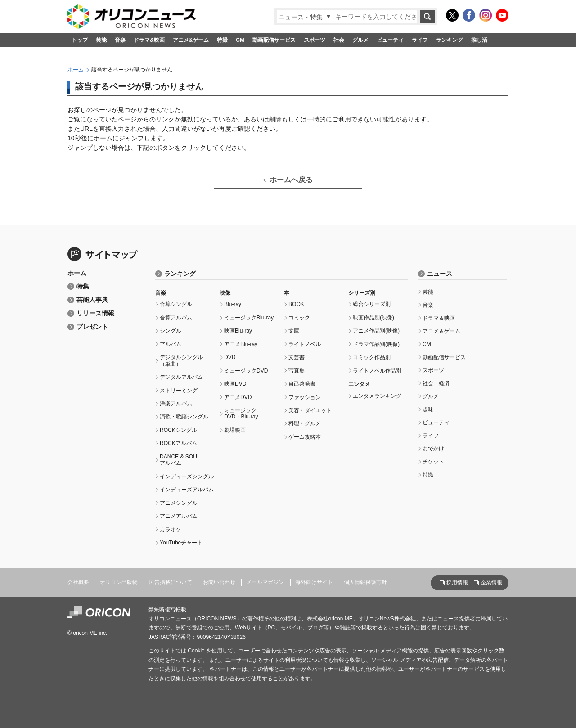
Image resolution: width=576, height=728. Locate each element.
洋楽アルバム (176, 404)
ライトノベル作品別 (377, 371)
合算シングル (176, 304)
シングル (171, 331)
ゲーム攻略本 (305, 437)
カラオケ (171, 530)
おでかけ (433, 449)
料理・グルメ (305, 423)
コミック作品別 (372, 357)
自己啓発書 (302, 384)
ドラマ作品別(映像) (376, 344)
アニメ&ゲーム (191, 40)
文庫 (294, 331)
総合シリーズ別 (372, 304)
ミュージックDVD (246, 371)
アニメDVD (238, 397)
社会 (339, 40)
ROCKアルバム (178, 443)
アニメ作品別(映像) (376, 331)
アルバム (171, 344)
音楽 (120, 40)
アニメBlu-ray (241, 344)
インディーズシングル (187, 476)
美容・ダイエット (310, 410)
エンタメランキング (377, 396)
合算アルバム (176, 318)
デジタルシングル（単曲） (181, 360)
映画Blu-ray (238, 331)
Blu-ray (233, 304)
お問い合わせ (219, 582)
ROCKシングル (178, 430)
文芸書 (297, 357)
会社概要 (78, 582)
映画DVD (235, 384)
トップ (80, 40)
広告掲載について (171, 582)
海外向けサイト (314, 582)
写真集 (297, 371)
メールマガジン (265, 582)
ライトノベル (305, 344)
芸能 (101, 40)
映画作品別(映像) (373, 318)
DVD (230, 357)
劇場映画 (235, 430)
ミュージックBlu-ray (249, 318)
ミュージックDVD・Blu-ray (241, 413)
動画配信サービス (274, 40)
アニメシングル (179, 503)
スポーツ (315, 40)
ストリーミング (179, 391)
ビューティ (390, 40)
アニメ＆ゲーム (441, 331)
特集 (83, 286)
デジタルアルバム (181, 377)
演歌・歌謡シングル (184, 417)
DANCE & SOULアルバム (180, 460)
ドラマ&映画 (149, 40)
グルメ (360, 40)
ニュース (440, 274)
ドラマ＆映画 (439, 318)
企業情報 (491, 583)
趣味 (428, 409)
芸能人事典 (92, 300)
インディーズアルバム (187, 490)
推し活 (479, 40)
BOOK (296, 304)
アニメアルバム (179, 516)
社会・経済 (436, 383)
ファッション (305, 397)
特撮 (222, 40)
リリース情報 (95, 313)
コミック (299, 318)
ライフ (420, 40)
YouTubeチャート (181, 543)
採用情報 (457, 583)
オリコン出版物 (119, 582)
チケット (433, 462)
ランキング (450, 40)
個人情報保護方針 (365, 582)
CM (240, 40)
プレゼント (92, 327)
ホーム (76, 70)
